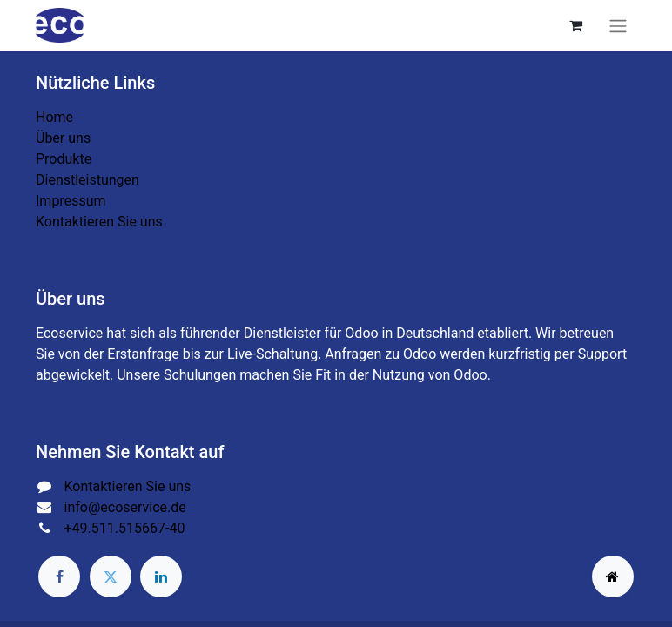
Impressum (71, 201)
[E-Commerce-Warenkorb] (575, 25)
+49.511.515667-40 (125, 528)
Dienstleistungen (87, 180)
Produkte (64, 159)
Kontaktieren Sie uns (99, 222)
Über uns (63, 138)
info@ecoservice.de (125, 507)
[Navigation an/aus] (618, 26)
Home (54, 117)
